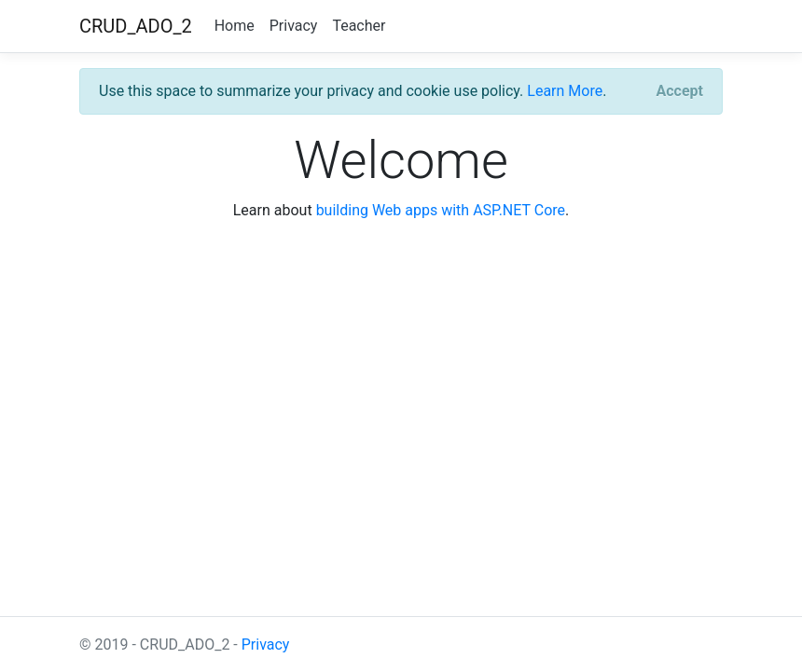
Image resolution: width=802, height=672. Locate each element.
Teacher (359, 26)
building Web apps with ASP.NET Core (441, 210)
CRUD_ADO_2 (136, 26)
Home (235, 26)
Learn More (565, 91)
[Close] (680, 91)
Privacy (294, 26)
